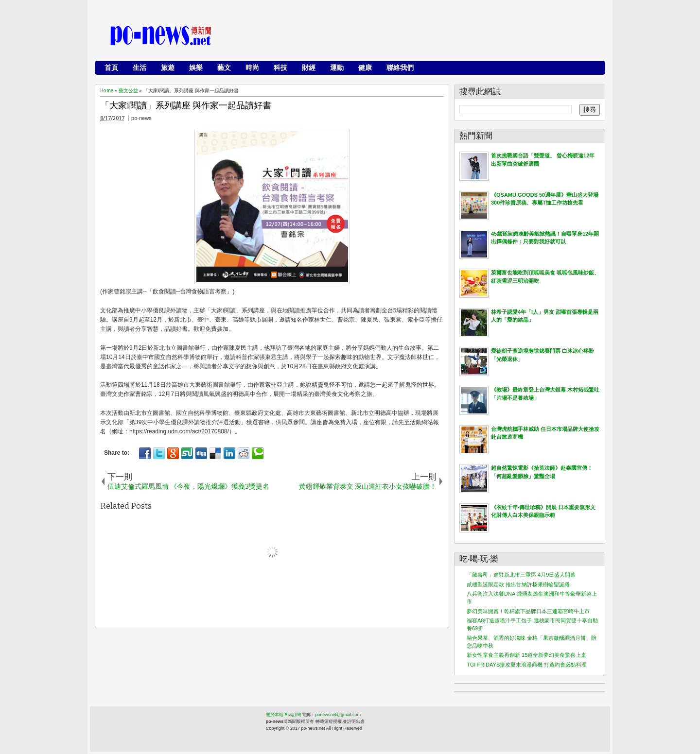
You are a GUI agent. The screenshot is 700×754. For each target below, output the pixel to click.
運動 (337, 68)
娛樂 (196, 68)
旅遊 (168, 68)
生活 (140, 68)
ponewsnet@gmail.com (338, 715)
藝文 (224, 68)
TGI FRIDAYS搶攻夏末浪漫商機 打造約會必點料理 (527, 665)
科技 (280, 68)
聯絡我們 (400, 68)
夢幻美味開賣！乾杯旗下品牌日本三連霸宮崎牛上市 (528, 611)
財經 (309, 68)
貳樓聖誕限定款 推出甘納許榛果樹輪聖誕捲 (518, 584)
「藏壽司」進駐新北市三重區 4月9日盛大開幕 (521, 575)
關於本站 (275, 715)
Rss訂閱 (293, 715)
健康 (365, 68)
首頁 (111, 68)
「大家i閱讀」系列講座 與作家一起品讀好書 (186, 106)
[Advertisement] (423, 36)
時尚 (252, 68)
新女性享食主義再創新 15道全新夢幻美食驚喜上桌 (526, 655)
